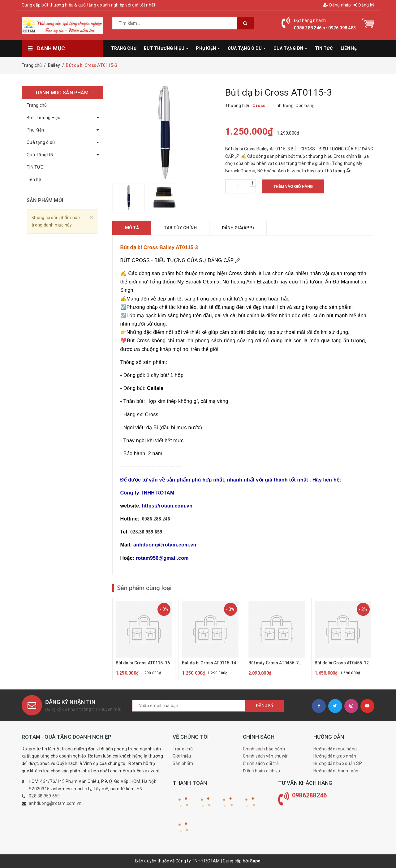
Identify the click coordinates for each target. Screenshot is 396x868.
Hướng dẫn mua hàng (335, 749)
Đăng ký (364, 5)
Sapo (255, 861)
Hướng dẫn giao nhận (335, 756)
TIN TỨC (35, 167)
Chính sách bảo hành (264, 749)
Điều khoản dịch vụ (262, 771)
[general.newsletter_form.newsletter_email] (189, 706)
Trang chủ (37, 105)
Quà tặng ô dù (41, 142)
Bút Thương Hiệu (43, 118)
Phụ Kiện (35, 130)
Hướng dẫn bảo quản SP (338, 763)
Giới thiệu (182, 756)
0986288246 (310, 795)
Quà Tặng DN (40, 155)
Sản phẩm (183, 763)
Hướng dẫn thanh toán (336, 771)
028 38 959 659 (44, 796)
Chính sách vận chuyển (266, 756)
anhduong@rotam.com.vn (55, 803)
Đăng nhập (337, 5)
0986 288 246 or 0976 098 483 (325, 28)
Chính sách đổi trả (261, 763)
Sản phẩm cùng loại (144, 588)
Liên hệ (34, 179)
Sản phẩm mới (45, 200)
